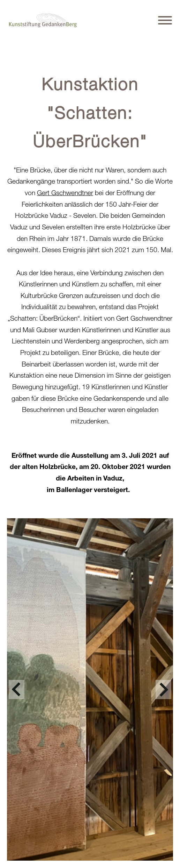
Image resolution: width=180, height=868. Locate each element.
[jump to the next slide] (163, 689)
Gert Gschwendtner (65, 193)
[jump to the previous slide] (17, 689)
